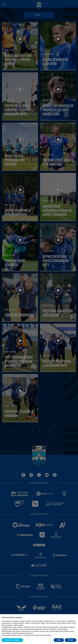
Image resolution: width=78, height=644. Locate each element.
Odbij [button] (59, 640)
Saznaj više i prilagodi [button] (12, 640)
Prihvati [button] (71, 640)
